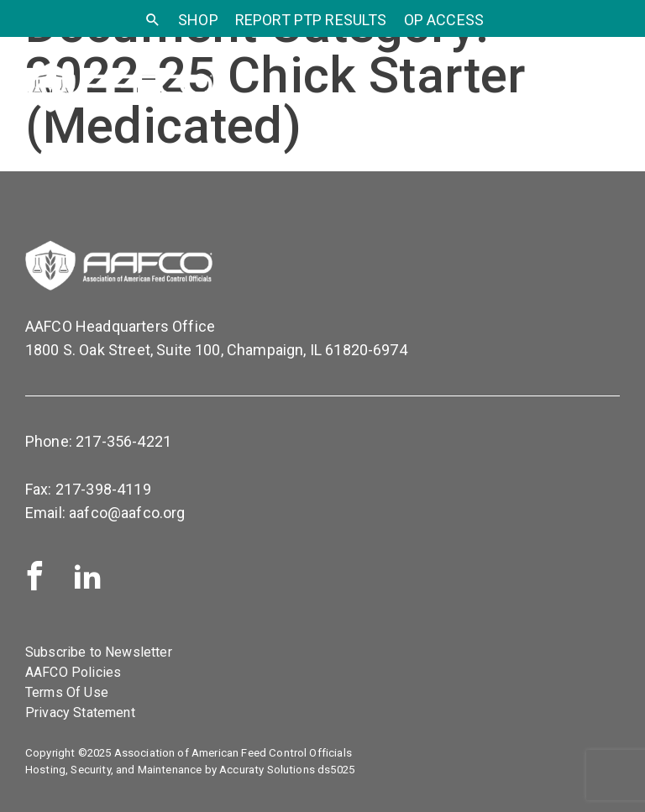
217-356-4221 (123, 441)
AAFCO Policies (73, 672)
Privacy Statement (80, 712)
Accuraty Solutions (267, 770)
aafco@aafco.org (127, 513)
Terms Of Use (67, 692)
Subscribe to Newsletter (99, 652)
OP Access (444, 20)
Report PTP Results (311, 20)
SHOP (198, 20)
